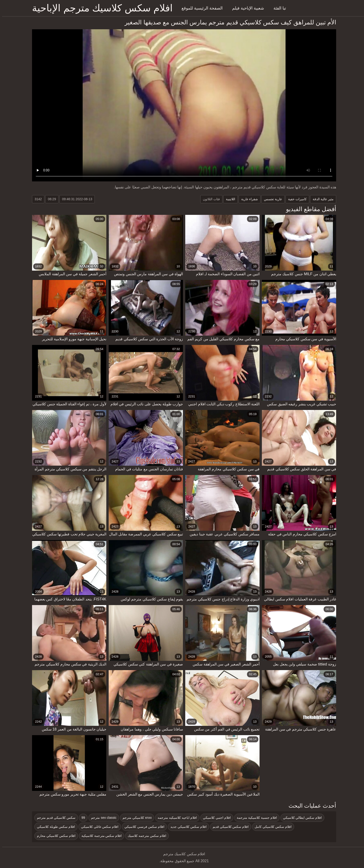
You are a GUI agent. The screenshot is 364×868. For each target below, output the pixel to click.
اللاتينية (228, 199)
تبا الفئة (278, 8)
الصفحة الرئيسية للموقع (200, 8)
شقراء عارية (248, 199)
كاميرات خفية (295, 199)
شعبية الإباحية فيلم (246, 8)
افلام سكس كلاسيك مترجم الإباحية (100, 8)
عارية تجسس (271, 199)
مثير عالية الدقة (321, 199)
